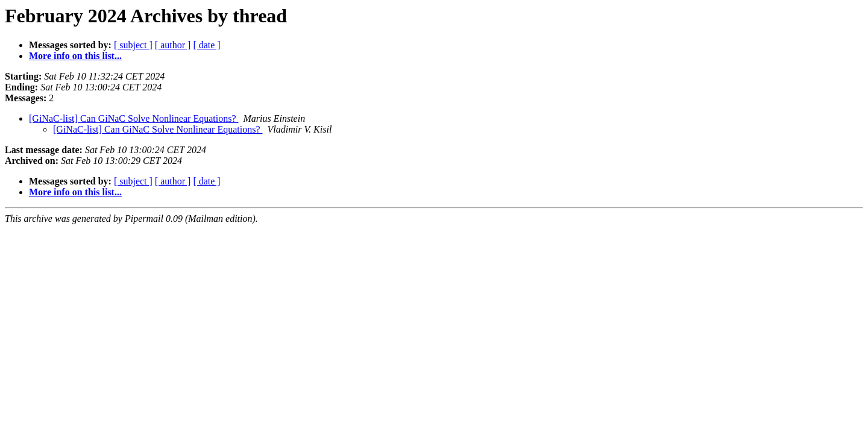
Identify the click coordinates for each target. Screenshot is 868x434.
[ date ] (206, 45)
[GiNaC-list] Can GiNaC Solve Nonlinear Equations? (134, 118)
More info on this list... (75, 56)
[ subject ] (133, 45)
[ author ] (173, 45)
